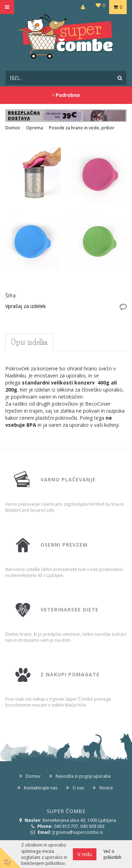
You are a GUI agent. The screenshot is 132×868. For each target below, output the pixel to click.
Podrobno (66, 95)
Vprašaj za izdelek (26, 306)
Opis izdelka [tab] (29, 342)
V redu (85, 854)
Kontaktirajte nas (41, 788)
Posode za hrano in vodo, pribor (82, 128)
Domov (13, 128)
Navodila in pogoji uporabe (83, 776)
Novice (106, 788)
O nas (78, 788)
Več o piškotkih (112, 854)
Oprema (34, 128)
